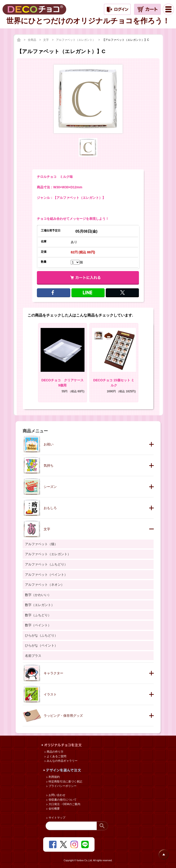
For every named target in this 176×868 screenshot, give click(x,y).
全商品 (32, 40)
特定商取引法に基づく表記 (65, 782)
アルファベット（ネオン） (45, 585)
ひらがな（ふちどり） (41, 635)
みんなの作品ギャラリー (62, 761)
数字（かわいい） (38, 595)
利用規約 (54, 777)
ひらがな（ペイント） (41, 645)
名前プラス (33, 656)
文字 (46, 40)
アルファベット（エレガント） (76, 40)
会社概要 (54, 809)
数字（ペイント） (38, 625)
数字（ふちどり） (38, 615)
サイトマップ (57, 818)
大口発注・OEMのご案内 (64, 804)
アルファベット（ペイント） (46, 575)
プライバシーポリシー (62, 786)
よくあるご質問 (56, 756)
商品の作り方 (55, 752)
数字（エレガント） (40, 605)
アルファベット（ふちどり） (46, 564)
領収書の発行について (62, 800)
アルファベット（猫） (41, 544)
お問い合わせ (57, 795)
